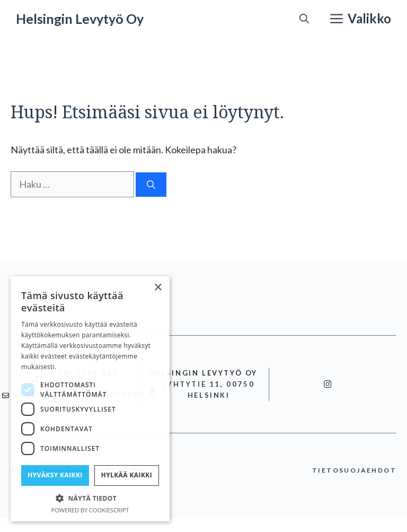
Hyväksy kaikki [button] (55, 475)
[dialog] (90, 399)
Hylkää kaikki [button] (127, 475)
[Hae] (151, 185)
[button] (304, 19)
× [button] (158, 288)
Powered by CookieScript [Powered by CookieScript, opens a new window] (90, 510)
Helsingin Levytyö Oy (80, 19)
